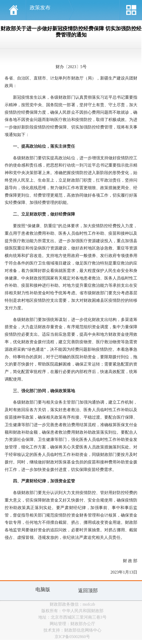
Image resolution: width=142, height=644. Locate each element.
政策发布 (40, 8)
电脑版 (43, 589)
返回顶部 (88, 591)
